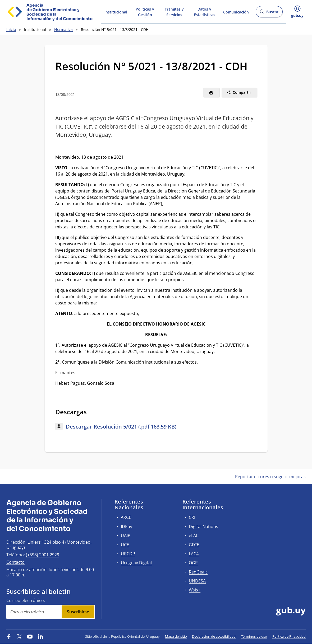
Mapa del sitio (176, 636)
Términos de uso (254, 636)
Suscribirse (78, 612)
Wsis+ (195, 590)
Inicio (11, 29)
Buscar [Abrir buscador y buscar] (269, 13)
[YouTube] (30, 636)
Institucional (116, 11)
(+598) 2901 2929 (43, 555)
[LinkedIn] (40, 636)
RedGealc (198, 572)
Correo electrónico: (26, 600)
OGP (193, 563)
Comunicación (236, 11)
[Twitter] (20, 636)
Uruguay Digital (136, 563)
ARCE (126, 517)
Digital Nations (203, 527)
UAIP (126, 535)
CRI (192, 517)
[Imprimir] (211, 92)
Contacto (15, 562)
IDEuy (127, 527)
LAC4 (194, 554)
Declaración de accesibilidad (214, 636)
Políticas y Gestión (145, 12)
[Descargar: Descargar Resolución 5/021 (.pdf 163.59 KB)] (156, 427)
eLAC (194, 535)
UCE (125, 545)
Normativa (63, 29)
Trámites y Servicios (174, 12)
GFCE (194, 545)
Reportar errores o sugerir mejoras (270, 477)
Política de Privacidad (289, 636)
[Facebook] (9, 636)
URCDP (128, 554)
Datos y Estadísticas (205, 12)
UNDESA (197, 581)
